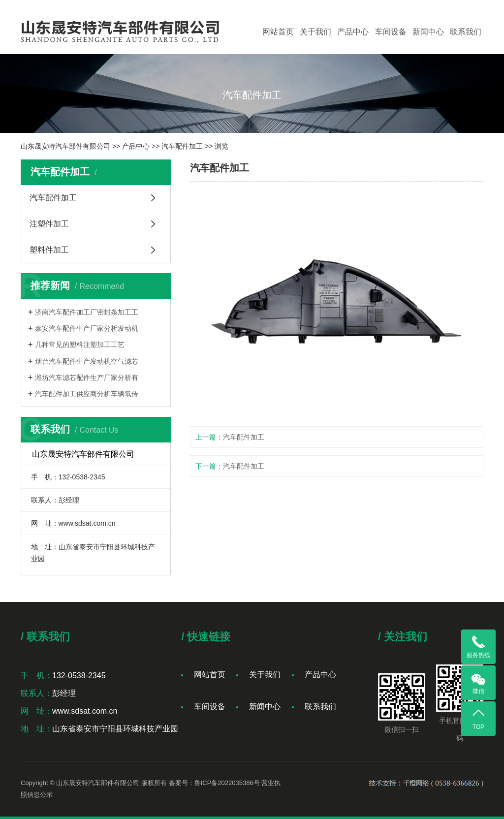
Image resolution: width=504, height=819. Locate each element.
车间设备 (391, 32)
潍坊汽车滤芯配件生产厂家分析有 (87, 378)
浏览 (221, 146)
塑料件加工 (49, 250)
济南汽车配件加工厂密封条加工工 (87, 312)
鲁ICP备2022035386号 (227, 783)
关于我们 (315, 32)
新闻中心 (428, 32)
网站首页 (278, 32)
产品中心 (353, 32)
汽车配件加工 (182, 146)
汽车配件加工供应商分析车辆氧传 (87, 394)
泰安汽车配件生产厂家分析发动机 (87, 328)
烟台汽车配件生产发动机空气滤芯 (87, 361)
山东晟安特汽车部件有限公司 (65, 146)
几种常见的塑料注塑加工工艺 (80, 345)
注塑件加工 (49, 224)
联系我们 (466, 32)
